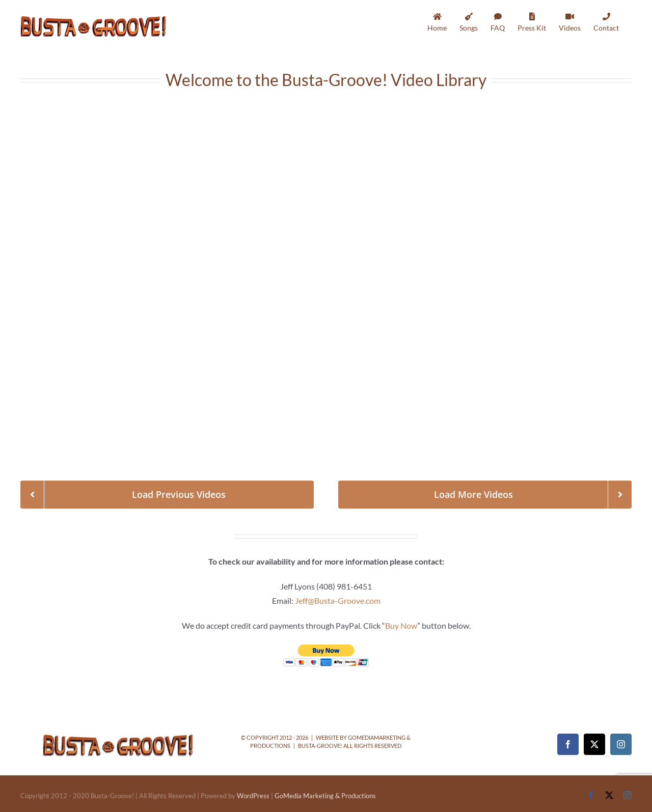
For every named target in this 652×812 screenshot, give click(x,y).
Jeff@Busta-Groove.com (338, 600)
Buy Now (401, 625)
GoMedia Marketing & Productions (325, 796)
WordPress (253, 796)
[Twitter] (594, 744)
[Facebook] (568, 744)
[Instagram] (621, 744)
